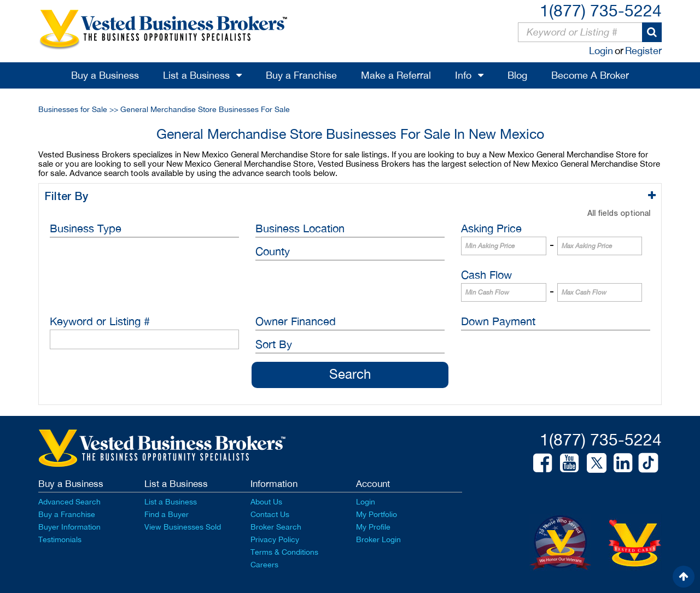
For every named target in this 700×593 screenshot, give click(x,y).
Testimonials (60, 539)
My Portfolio (377, 514)
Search (350, 374)
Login (601, 51)
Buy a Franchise (301, 75)
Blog (517, 75)
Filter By (68, 196)
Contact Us (270, 514)
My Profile (373, 527)
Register (643, 51)
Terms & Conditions (284, 552)
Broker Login (378, 539)
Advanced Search (69, 502)
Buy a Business (105, 75)
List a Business (196, 75)
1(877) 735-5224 (601, 10)
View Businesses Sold (183, 527)
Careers (264, 565)
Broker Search (276, 527)
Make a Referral (396, 75)
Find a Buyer (167, 514)
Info (463, 75)
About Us (266, 502)
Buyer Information (69, 527)
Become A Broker (590, 75)
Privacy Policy (275, 539)
